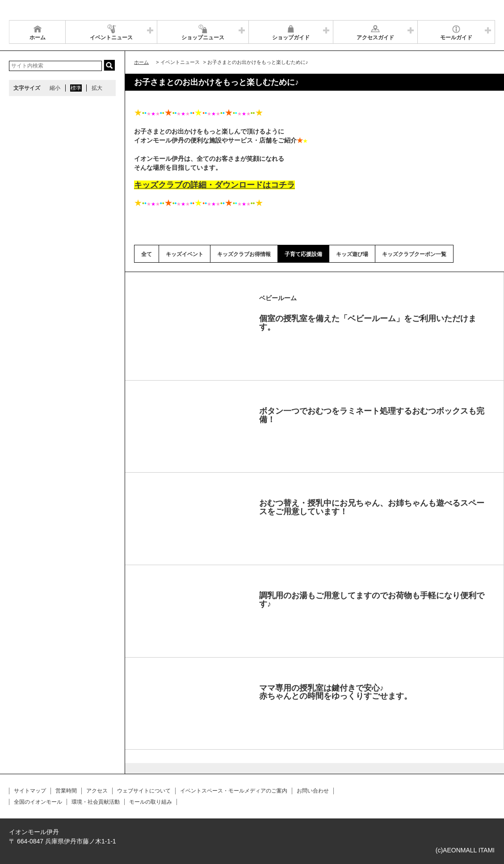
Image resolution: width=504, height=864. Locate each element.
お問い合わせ (313, 791)
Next (239, 299)
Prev (150, 299)
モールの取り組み (151, 802)
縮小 (55, 88)
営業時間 (66, 791)
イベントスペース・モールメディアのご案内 (234, 791)
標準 (76, 88)
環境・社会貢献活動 (96, 802)
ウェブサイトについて (144, 791)
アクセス (97, 791)
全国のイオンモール (38, 802)
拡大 (97, 88)
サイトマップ (30, 791)
